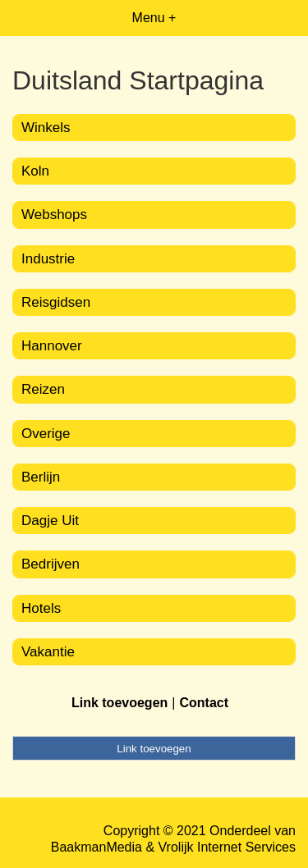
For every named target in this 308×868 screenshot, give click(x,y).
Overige (46, 434)
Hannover (52, 346)
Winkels (46, 128)
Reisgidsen (56, 302)
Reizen (43, 389)
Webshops (54, 215)
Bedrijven (51, 564)
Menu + (154, 18)
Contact (204, 703)
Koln (35, 171)
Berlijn (41, 477)
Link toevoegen (120, 703)
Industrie (48, 259)
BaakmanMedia (97, 847)
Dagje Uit (50, 521)
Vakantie (48, 652)
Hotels (41, 608)
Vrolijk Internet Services (227, 847)
